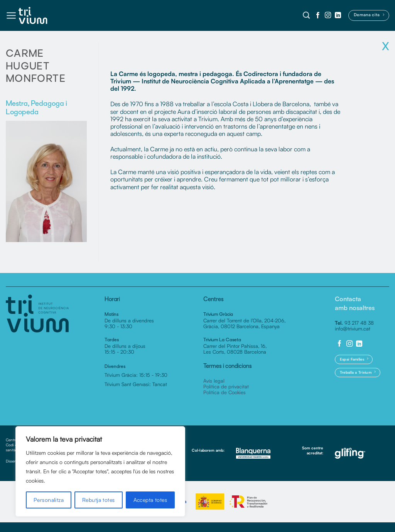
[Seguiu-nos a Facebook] (318, 15)
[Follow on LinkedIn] (338, 15)
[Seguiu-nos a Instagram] (328, 15)
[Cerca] (306, 15)
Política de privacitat (226, 386)
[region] (100, 471)
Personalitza (49, 500)
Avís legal (214, 381)
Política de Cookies (225, 392)
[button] (11, 15)
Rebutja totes (98, 500)
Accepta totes (150, 500)
